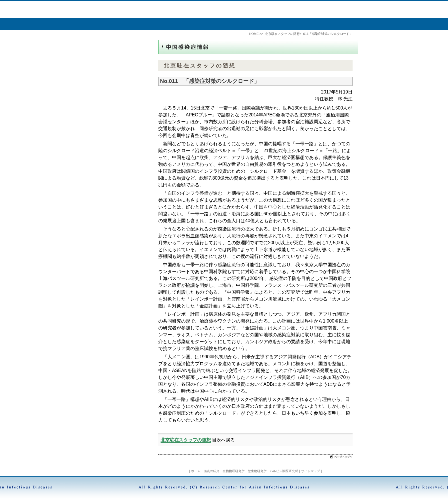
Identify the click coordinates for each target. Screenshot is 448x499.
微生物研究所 (257, 471)
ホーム (196, 471)
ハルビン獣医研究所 (284, 471)
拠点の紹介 (212, 471)
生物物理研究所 (234, 471)
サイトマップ (311, 471)
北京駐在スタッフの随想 (186, 440)
